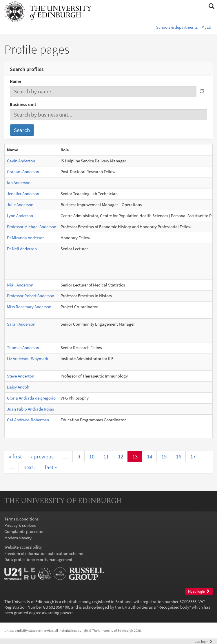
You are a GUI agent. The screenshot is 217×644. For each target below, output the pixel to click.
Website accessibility (23, 547)
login (204, 642)
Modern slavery (18, 538)
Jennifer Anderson (23, 194)
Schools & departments (177, 27)
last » (51, 467)
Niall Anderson (20, 285)
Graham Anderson (23, 172)
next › (30, 467)
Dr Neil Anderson (22, 249)
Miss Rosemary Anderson (29, 307)
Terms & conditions (21, 519)
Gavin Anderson (21, 161)
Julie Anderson (20, 205)
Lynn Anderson (20, 216)
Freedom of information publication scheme (44, 553)
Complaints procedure (24, 531)
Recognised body (174, 607)
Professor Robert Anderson (31, 296)
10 (92, 456)
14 (149, 456)
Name (15, 81)
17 (193, 456)
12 (121, 456)
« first (15, 456)
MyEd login (199, 591)
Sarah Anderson (21, 324)
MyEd (206, 27)
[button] (211, 6)
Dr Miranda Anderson (26, 238)
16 (178, 456)
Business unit (23, 104)
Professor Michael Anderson (32, 227)
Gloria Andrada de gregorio (31, 398)
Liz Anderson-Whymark (28, 359)
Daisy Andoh (18, 387)
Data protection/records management (38, 559)
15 (164, 456)
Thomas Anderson (23, 348)
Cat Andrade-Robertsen (28, 420)
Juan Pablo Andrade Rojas (30, 409)
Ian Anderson (19, 183)
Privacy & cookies (20, 525)
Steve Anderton (21, 376)
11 (106, 456)
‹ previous (42, 456)
